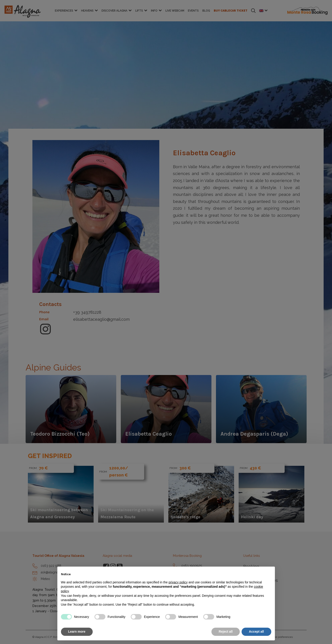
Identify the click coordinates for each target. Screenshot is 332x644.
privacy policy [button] (178, 582)
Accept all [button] (256, 632)
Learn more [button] (77, 632)
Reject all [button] (226, 632)
